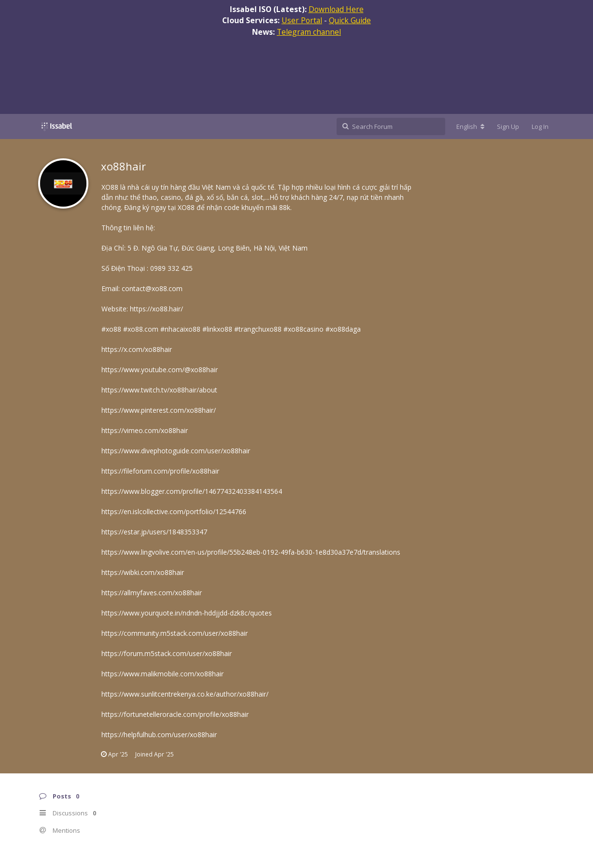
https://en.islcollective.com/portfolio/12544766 (174, 511)
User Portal (302, 20)
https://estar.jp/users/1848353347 (154, 532)
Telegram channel (309, 32)
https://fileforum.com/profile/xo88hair (160, 471)
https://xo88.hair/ (156, 309)
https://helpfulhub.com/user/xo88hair (159, 735)
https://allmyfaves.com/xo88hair (152, 593)
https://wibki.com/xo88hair (143, 572)
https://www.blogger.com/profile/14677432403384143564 (192, 491)
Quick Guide (350, 20)
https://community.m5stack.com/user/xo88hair (175, 633)
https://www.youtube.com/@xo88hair (160, 370)
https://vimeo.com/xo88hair (145, 430)
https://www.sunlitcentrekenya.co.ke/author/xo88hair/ (185, 694)
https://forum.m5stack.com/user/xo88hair (167, 653)
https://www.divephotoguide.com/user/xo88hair (176, 451)
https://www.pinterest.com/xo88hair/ (159, 410)
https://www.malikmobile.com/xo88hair (162, 674)
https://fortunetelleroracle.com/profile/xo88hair (175, 714)
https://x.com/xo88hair (137, 349)
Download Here (336, 9)
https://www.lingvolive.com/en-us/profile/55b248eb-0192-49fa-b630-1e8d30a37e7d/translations (251, 552)
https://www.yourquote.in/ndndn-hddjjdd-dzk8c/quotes (187, 613)
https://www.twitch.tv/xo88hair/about (159, 390)
